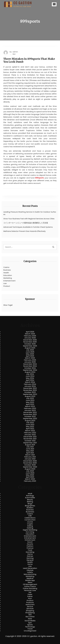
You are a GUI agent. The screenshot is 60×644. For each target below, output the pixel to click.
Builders (30, 508)
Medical (30, 578)
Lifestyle (30, 570)
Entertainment (9, 281)
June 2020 (30, 473)
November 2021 (30, 439)
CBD (30, 516)
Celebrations (30, 518)
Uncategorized (30, 631)
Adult (30, 494)
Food (30, 550)
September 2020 (30, 467)
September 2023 (30, 394)
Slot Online (30, 617)
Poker (30, 594)
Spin (30, 623)
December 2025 (30, 340)
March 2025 (30, 358)
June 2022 (30, 425)
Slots (30, 619)
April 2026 (30, 332)
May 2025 (30, 354)
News (30, 582)
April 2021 (30, 453)
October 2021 (30, 441)
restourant (30, 605)
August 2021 (30, 445)
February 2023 (30, 408)
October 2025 (30, 344)
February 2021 (30, 457)
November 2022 (30, 414)
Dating (30, 526)
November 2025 (30, 342)
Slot (14, 54)
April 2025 (30, 356)
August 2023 (30, 396)
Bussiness (30, 512)
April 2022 (30, 429)
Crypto (30, 524)
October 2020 (30, 465)
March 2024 (30, 382)
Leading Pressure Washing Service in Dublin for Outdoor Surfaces (30, 213)
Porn (30, 598)
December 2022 (30, 412)
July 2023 (30, 398)
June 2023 (30, 400)
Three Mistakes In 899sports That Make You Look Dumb (29, 60)
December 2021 (30, 437)
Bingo (30, 504)
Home (30, 564)
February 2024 (30, 384)
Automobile (30, 498)
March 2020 (30, 479)
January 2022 (30, 435)
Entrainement (30, 538)
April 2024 (30, 380)
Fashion (30, 546)
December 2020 (30, 461)
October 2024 (30, 368)
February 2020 (30, 481)
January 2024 (30, 386)
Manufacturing (30, 574)
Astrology (30, 496)
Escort (30, 542)
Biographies (30, 506)
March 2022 (30, 431)
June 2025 (30, 352)
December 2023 (30, 388)
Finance (30, 548)
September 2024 (30, 370)
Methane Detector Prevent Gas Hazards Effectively (25, 231)
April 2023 (30, 404)
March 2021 (30, 455)
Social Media (30, 621)
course (30, 522)
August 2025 (30, 348)
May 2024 (30, 378)
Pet (30, 592)
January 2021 (30, 459)
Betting (30, 502)
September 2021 (30, 443)
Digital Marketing (30, 530)
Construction (30, 520)
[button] (54, 4)
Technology (30, 627)
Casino (6, 267)
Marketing (8, 278)
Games (30, 556)
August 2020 (30, 469)
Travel (30, 629)
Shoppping (30, 613)
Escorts (30, 544)
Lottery (30, 572)
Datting (30, 528)
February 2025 (30, 360)
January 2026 (30, 338)
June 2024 (30, 376)
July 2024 (30, 374)
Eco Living (30, 532)
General (30, 560)
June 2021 (30, 449)
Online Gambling (30, 588)
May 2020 (30, 475)
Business (7, 270)
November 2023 (30, 390)
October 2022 (30, 416)
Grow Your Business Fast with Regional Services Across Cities (29, 219)
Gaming (30, 558)
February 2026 (30, 336)
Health (6, 273)
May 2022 (30, 427)
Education (8, 275)
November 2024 (30, 366)
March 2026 (30, 334)
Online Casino (30, 586)
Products (30, 603)
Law (5, 283)
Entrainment (30, 540)
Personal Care (30, 590)
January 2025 (30, 362)
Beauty (30, 500)
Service (30, 607)
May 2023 (30, 402)
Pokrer (30, 596)
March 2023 (30, 406)
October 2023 (30, 392)
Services (30, 609)
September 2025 (30, 346)
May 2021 (30, 451)
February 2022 (30, 433)
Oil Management (30, 584)
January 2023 (30, 410)
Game (30, 554)
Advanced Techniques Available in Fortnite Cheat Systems (28, 227)
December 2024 (30, 364)
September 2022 (30, 418)
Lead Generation (30, 568)
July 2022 (30, 423)
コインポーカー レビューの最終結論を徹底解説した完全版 (26, 223)
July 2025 (30, 350)
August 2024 (30, 372)
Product (7, 286)
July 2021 (30, 447)
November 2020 (30, 463)
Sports (30, 625)
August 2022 (30, 421)
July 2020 (30, 471)
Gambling (30, 552)
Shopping (30, 611)
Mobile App (30, 580)
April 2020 (30, 477)
